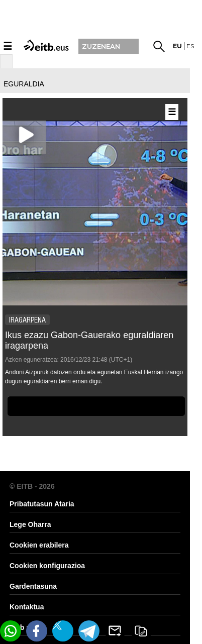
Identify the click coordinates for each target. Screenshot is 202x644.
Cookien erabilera (39, 545)
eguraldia (24, 84)
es (190, 46)
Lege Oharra (30, 524)
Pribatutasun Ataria (42, 504)
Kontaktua (27, 607)
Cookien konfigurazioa (47, 566)
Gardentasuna (33, 586)
